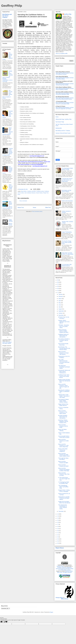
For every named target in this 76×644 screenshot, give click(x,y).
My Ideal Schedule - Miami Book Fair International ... (63, 417)
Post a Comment (23, 201)
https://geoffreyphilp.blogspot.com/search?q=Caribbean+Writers (65, 89)
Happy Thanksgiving (67, 232)
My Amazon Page (60, 122)
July (60, 307)
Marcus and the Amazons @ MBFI (63, 462)
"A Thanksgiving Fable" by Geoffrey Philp (64, 483)
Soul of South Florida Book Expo (63, 344)
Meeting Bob (59, 128)
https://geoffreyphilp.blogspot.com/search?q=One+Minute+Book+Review (65, 98)
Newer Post (21, 208)
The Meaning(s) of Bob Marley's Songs (67, 169)
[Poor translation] (6, 622)
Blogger (51, 612)
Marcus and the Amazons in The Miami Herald (63, 412)
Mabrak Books (65, 599)
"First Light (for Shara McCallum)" (63, 459)
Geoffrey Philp (12, 6)
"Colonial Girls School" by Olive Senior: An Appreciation (67, 180)
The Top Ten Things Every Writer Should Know (67, 242)
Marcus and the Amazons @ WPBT (63, 466)
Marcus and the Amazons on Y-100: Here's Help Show (63, 445)
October (61, 313)
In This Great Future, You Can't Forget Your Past (64, 479)
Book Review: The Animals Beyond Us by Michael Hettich (64, 348)
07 (58, 284)
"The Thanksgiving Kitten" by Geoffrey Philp (63, 487)
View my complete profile (62, 53)
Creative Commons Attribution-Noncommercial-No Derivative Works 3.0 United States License (65, 569)
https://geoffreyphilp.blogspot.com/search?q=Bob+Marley (65, 78)
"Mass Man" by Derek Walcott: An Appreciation (68, 254)
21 (58, 533)
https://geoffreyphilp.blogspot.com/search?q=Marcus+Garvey (65, 74)
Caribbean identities (31, 191)
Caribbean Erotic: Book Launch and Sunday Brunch (64, 376)
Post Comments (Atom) (37, 211)
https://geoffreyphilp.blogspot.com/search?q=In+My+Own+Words (65, 84)
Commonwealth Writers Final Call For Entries (64, 437)
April (60, 301)
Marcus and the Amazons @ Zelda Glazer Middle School (64, 455)
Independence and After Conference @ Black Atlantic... (64, 498)
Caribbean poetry (40, 191)
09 (58, 288)
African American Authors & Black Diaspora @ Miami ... (64, 331)
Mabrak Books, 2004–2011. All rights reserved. (65, 572)
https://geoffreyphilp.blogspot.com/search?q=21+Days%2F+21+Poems (65, 108)
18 (58, 526)
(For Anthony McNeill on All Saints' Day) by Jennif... (64, 340)
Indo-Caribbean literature (30, 193)
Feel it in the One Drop (67, 201)
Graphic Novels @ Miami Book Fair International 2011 (64, 381)
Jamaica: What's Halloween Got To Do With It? (64, 322)
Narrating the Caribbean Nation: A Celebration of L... (64, 391)
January (61, 294)
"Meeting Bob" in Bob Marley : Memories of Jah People (64, 396)
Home (35, 208)
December (61, 511)
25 (58, 541)
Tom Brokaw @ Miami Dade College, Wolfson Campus (63, 401)
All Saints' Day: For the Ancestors (64, 318)
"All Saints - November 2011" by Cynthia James (64, 326)
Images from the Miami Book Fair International (64, 502)
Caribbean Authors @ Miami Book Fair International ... (63, 336)
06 (58, 282)
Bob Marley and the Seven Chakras (7, 16)
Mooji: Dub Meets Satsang (62, 430)
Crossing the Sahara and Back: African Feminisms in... (64, 372)
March (60, 299)
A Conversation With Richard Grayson (67, 265)
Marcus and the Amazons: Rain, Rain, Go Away (64, 474)
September (61, 311)
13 (58, 516)
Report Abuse (60, 548)
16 (58, 522)
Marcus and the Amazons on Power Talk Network (63, 353)
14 (58, 518)
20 (58, 531)
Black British (24, 191)
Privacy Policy (59, 598)
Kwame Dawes (39, 193)
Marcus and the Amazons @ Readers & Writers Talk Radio (64, 470)
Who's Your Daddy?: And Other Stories (7, 343)
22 (58, 535)
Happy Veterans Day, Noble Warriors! (63, 405)
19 (58, 529)
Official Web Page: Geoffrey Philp (64, 119)
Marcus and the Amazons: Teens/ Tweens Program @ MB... (64, 386)
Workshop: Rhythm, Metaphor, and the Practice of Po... (63, 421)
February (61, 296)
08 (58, 286)
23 (58, 537)
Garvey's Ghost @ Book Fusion (63, 133)
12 (58, 514)
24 (58, 539)
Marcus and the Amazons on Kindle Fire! (63, 441)
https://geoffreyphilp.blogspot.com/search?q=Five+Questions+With (65, 94)
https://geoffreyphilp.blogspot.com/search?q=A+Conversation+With (65, 103)
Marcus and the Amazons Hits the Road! (63, 426)
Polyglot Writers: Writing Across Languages (64, 491)
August (60, 309)
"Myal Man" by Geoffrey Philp (11, 187)
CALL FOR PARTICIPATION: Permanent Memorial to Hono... (64, 362)
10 (58, 291)
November (61, 315)
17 (58, 524)
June (60, 305)
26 (58, 543)
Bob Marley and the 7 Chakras (63, 131)
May (60, 303)
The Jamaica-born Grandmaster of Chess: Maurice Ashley (63, 507)
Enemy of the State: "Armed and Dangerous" (63, 450)
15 (58, 520)
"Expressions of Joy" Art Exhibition (64, 357)
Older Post (48, 208)
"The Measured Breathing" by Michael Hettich (64, 367)
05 (58, 280)
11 (58, 293)
